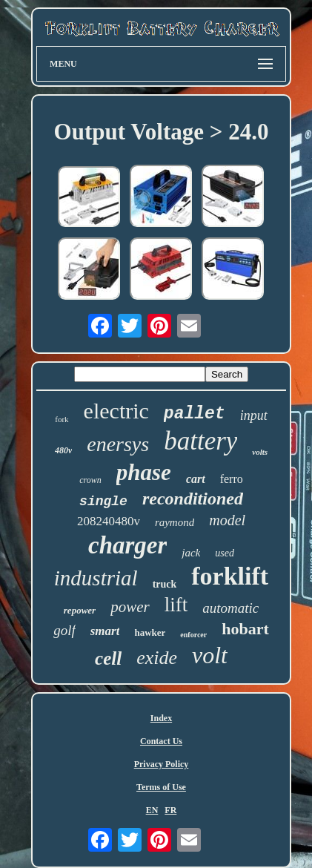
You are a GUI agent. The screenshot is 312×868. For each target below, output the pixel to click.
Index (161, 718)
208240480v (109, 521)
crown (90, 480)
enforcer (193, 635)
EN (152, 810)
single (103, 502)
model (227, 520)
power (130, 607)
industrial (96, 578)
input (254, 415)
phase (144, 472)
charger (127, 545)
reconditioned (193, 499)
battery (200, 441)
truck (165, 584)
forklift (230, 576)
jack (191, 553)
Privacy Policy (162, 764)
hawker (150, 632)
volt (210, 655)
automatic (230, 608)
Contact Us (161, 741)
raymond (175, 522)
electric (116, 411)
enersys (118, 444)
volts (260, 452)
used (225, 553)
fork (62, 419)
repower (80, 610)
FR (170, 810)
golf (64, 630)
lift (176, 605)
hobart (245, 629)
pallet (195, 414)
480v (63, 450)
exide (157, 658)
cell (108, 658)
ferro (232, 479)
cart (196, 479)
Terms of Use (161, 787)
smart (105, 631)
